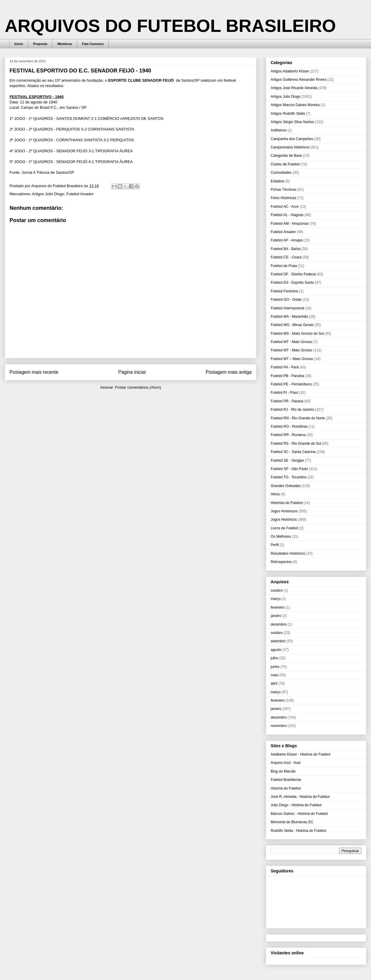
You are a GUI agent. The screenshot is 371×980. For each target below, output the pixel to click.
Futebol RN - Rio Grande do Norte (298, 418)
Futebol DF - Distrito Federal (293, 274)
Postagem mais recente (34, 372)
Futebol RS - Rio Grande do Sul (296, 444)
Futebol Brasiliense (286, 780)
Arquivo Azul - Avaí (286, 763)
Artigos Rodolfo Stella (288, 114)
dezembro (279, 624)
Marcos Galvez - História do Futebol (299, 814)
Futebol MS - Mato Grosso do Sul (297, 334)
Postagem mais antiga (229, 372)
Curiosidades (281, 173)
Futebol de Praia (284, 266)
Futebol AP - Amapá (287, 240)
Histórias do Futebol (287, 503)
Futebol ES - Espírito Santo (292, 283)
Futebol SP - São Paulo (289, 469)
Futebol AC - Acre (285, 207)
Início (19, 44)
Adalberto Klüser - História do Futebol (300, 754)
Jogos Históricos (284, 520)
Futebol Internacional (287, 308)
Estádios (278, 181)
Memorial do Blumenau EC (292, 822)
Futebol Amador (80, 194)
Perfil (275, 545)
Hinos (275, 494)
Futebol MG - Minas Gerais (292, 325)
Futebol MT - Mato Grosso (291, 342)
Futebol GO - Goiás (286, 300)
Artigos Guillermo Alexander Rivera (298, 80)
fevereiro (278, 607)
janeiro (276, 616)
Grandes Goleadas (286, 486)
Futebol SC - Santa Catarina (293, 452)
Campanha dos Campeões (292, 139)
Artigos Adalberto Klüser (290, 71)
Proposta (40, 44)
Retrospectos (281, 562)
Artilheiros (279, 130)
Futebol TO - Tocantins (289, 477)
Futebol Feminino (285, 291)
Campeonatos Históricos (290, 147)
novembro (279, 726)
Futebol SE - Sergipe (287, 460)
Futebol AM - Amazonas (290, 224)
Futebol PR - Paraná (287, 401)
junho (275, 667)
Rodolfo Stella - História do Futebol (298, 831)
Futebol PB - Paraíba (287, 376)
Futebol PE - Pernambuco (291, 384)
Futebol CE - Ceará (286, 257)
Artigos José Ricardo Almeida (294, 88)
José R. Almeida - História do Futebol (300, 797)
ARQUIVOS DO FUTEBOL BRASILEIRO (170, 26)
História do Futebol (286, 788)
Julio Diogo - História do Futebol (296, 805)
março (276, 599)
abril (274, 683)
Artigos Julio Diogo (48, 194)
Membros (65, 44)
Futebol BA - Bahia (286, 249)
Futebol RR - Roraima (288, 435)
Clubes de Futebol (285, 164)
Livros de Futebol (284, 528)
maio (275, 675)
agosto (276, 650)
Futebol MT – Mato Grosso (292, 359)
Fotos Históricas (283, 198)
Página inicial (132, 372)
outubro (277, 590)
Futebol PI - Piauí (285, 393)
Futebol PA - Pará (285, 367)
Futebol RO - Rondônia (289, 427)
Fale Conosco (93, 44)
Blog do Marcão (283, 771)
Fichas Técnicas (283, 190)
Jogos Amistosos (284, 511)
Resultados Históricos (288, 553)
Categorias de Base (286, 156)
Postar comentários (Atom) (138, 387)
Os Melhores (281, 536)
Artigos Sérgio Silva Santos (292, 122)
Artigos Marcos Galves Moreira (295, 105)
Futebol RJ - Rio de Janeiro (292, 410)
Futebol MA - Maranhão (289, 317)
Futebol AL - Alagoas (287, 215)
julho (274, 658)
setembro (278, 641)
